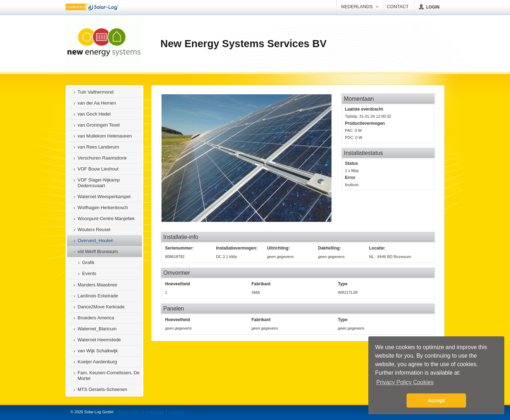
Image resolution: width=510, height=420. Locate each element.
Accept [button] (436, 401)
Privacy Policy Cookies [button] (405, 382)
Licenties (177, 412)
